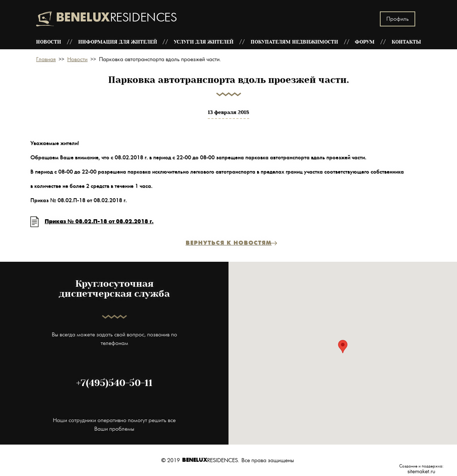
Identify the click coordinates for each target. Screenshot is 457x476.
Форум (365, 42)
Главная (46, 59)
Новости (49, 42)
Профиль (398, 19)
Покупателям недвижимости (294, 42)
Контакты (406, 42)
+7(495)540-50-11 (114, 383)
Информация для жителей (118, 42)
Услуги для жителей (204, 42)
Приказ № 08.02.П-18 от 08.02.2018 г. (99, 222)
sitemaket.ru (421, 471)
